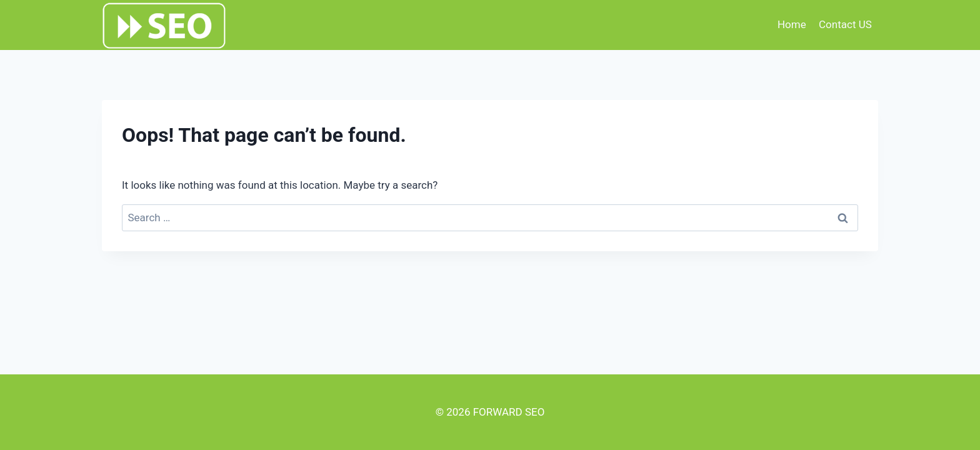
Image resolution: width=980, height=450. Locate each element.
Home (792, 24)
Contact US (845, 24)
